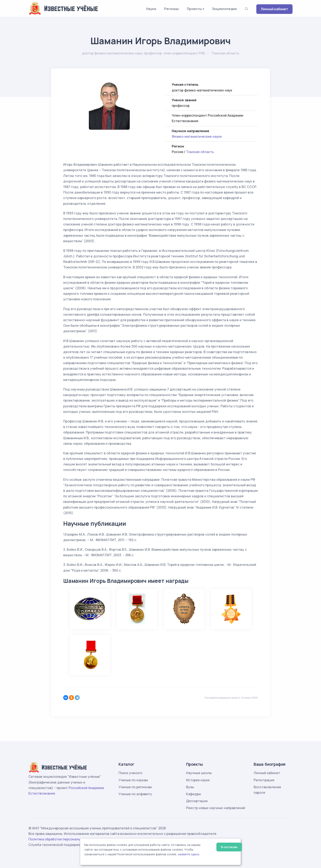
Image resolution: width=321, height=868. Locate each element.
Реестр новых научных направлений (216, 808)
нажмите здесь (189, 854)
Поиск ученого (130, 773)
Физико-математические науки (197, 136)
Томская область (200, 152)
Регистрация (264, 780)
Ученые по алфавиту (135, 794)
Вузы (190, 787)
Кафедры (193, 794)
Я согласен (229, 847)
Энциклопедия (224, 9)
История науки (198, 780)
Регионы (171, 9)
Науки (151, 9)
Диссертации (197, 801)
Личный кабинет (274, 9)
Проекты (194, 9)
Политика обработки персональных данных (64, 839)
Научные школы (199, 773)
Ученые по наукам (133, 780)
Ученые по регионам (135, 787)
